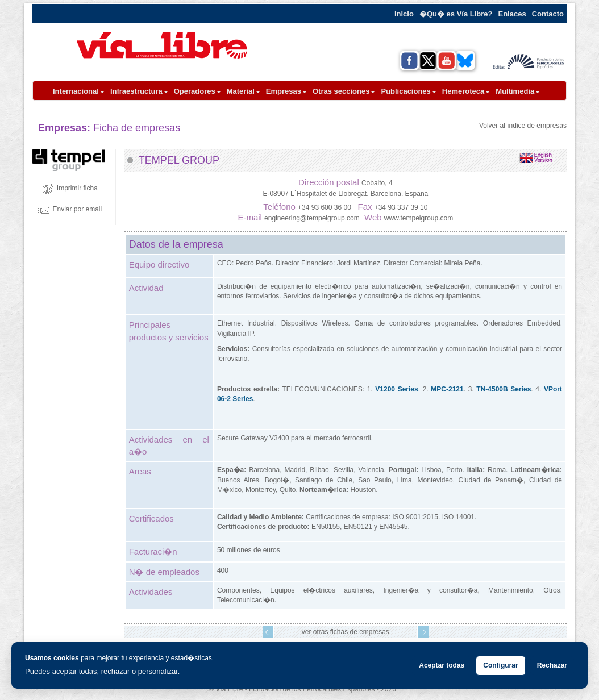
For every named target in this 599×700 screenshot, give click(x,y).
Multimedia (518, 91)
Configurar (500, 665)
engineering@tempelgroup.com (312, 218)
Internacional (79, 91)
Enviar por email (70, 209)
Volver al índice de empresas (523, 126)
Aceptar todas (442, 665)
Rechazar (552, 665)
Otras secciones (344, 91)
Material (244, 91)
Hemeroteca (466, 91)
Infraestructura (139, 91)
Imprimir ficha (70, 188)
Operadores (197, 91)
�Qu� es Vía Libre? (456, 14)
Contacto (548, 14)
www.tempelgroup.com (419, 218)
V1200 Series (396, 389)
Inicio (404, 14)
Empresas (286, 91)
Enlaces (512, 14)
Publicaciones (408, 91)
